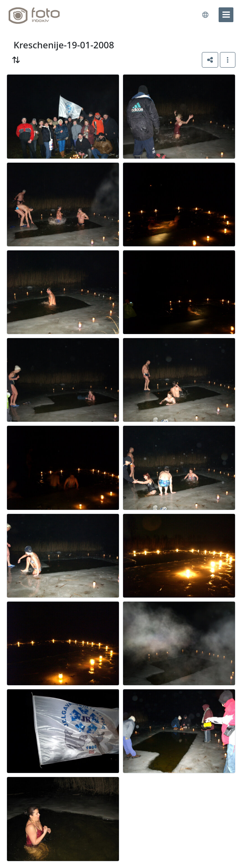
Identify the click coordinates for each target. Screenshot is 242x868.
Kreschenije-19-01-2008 (64, 45)
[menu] (226, 15)
